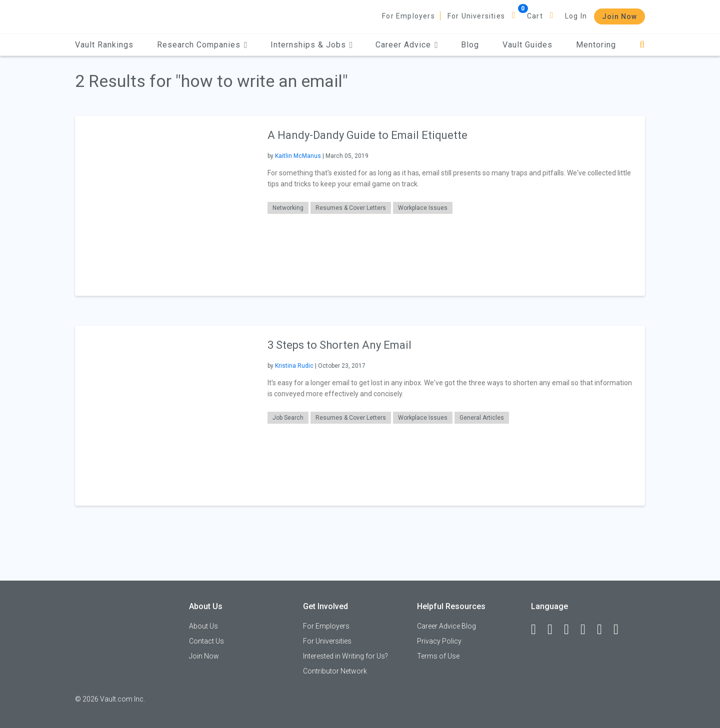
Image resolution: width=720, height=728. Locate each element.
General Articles (482, 418)
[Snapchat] (620, 630)
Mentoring (596, 45)
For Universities (476, 16)
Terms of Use (438, 656)
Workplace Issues (423, 208)
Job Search (288, 418)
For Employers (408, 16)
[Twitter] (571, 630)
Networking (288, 208)
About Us (203, 626)
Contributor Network (335, 671)
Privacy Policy (439, 641)
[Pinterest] (604, 630)
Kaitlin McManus (298, 156)
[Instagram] (587, 630)
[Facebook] (538, 630)
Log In (576, 16)
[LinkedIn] (554, 630)
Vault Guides (527, 45)
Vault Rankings (104, 45)
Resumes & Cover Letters (351, 208)
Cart (535, 16)
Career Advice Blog (446, 626)
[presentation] (165, 206)
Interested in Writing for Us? (345, 656)
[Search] (642, 45)
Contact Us (206, 641)
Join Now (619, 16)
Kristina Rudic (294, 366)
